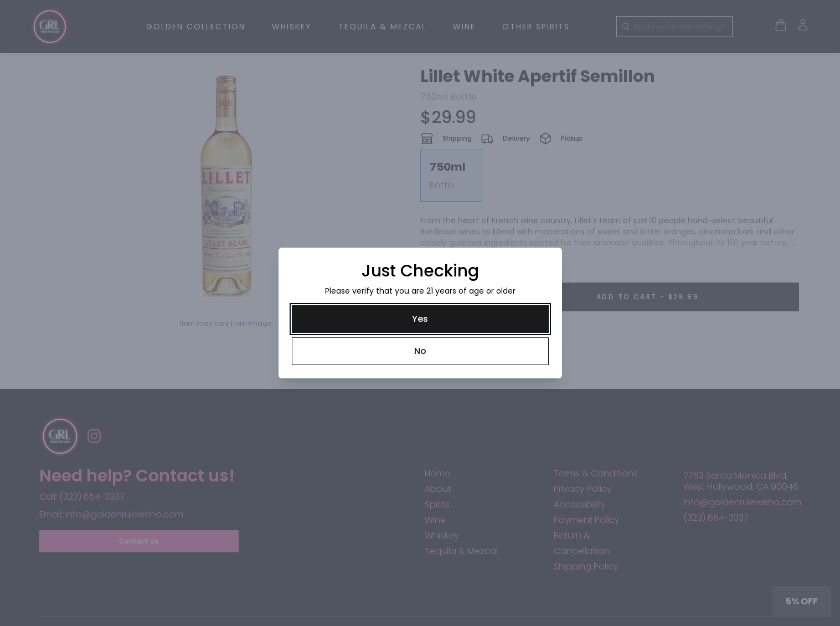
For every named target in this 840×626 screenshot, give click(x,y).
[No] (420, 351)
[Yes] (420, 319)
